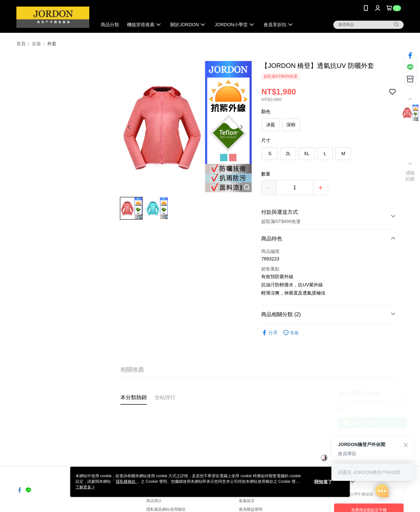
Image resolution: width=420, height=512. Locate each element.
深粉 (291, 125)
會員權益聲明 (251, 509)
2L (288, 154)
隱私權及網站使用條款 (166, 509)
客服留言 (247, 501)
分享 (269, 333)
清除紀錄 (410, 176)
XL (307, 154)
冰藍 (271, 125)
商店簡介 (154, 501)
